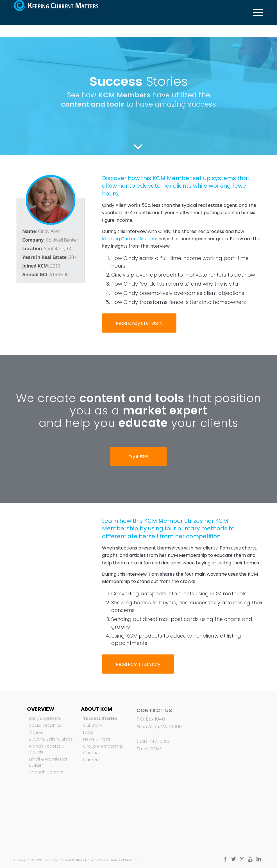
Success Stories (100, 718)
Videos (36, 732)
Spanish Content (46, 772)
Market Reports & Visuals (47, 749)
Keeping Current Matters (130, 239)
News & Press (97, 739)
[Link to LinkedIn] (259, 859)
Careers (91, 760)
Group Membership (103, 746)
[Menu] (255, 13)
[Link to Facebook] (225, 859)
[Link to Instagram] (242, 859)
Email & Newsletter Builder (48, 762)
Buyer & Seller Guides (51, 739)
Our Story (93, 725)
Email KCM (148, 749)
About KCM (97, 709)
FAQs (88, 732)
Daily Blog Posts (45, 718)
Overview (41, 709)
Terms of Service (123, 860)
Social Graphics (45, 725)
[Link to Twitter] (233, 859)
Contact (92, 753)
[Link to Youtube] (250, 859)
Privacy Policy (97, 860)
